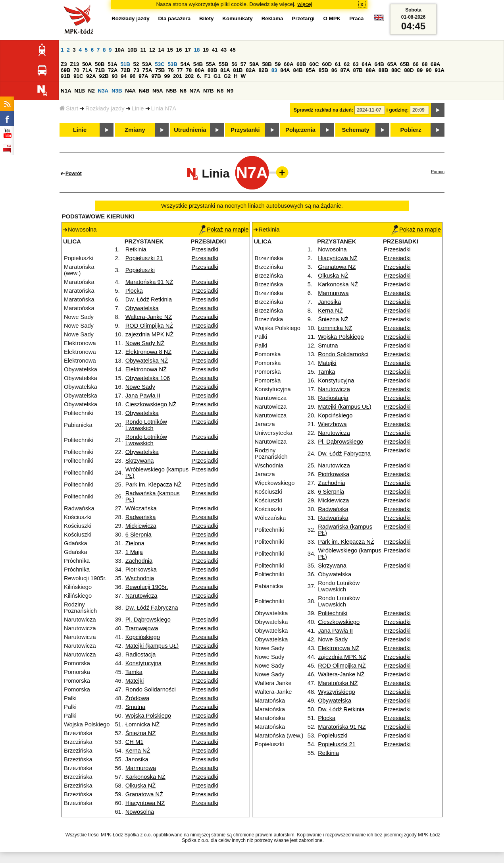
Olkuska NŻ (141, 786)
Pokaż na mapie (224, 230)
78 (189, 70)
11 (143, 50)
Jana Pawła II (143, 396)
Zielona (135, 543)
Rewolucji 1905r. (147, 587)
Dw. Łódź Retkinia (149, 299)
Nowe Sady (140, 387)
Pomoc (438, 172)
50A (87, 64)
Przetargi (303, 18)
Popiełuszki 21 (144, 258)
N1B (80, 91)
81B (238, 70)
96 (133, 76)
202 (189, 76)
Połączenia (300, 130)
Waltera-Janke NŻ (149, 317)
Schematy (355, 130)
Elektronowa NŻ (146, 369)
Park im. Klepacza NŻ (154, 485)
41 (215, 50)
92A (91, 76)
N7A (195, 91)
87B (358, 70)
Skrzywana (140, 461)
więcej (305, 4)
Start (69, 108)
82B (264, 70)
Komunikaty (237, 18)
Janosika (137, 759)
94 (124, 76)
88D (409, 70)
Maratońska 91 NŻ (149, 282)
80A (200, 70)
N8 (220, 91)
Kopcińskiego (143, 637)
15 (170, 50)
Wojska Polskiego (148, 716)
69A (435, 64)
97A (143, 76)
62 (347, 64)
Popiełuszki (140, 270)
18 (197, 50)
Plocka (134, 291)
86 (334, 70)
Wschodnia (140, 578)
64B (379, 64)
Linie (138, 108)
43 (224, 50)
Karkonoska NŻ (145, 777)
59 (278, 64)
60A (289, 64)
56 (234, 64)
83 (274, 70)
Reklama (272, 18)
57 (243, 64)
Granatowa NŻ (144, 794)
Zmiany (135, 130)
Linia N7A (164, 108)
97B (156, 76)
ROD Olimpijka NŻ (149, 326)
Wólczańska (141, 508)
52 (136, 64)
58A (254, 64)
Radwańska (141, 517)
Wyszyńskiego (337, 692)
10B (132, 50)
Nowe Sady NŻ (145, 343)
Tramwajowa (142, 628)
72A (113, 70)
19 (206, 50)
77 (180, 70)
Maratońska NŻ (338, 683)
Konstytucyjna (143, 663)
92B (104, 76)
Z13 (74, 64)
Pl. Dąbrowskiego (148, 620)
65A (392, 64)
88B (383, 70)
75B (160, 70)
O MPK (332, 18)
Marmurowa (141, 768)
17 (188, 50)
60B (301, 64)
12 (152, 50)
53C (160, 64)
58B (267, 64)
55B (223, 64)
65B (405, 64)
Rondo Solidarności (151, 689)
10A (119, 50)
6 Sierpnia (139, 535)
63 (356, 64)
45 (233, 50)
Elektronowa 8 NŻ (148, 352)
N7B (209, 91)
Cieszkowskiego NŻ (151, 404)
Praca (356, 18)
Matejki (135, 681)
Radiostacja (141, 654)
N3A (103, 91)
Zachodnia (139, 561)
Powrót (74, 174)
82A (250, 70)
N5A (158, 91)
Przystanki (245, 130)
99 (167, 76)
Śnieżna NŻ (141, 733)
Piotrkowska (141, 570)
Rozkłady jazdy (105, 108)
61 (338, 64)
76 (171, 70)
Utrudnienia (190, 130)
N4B (144, 91)
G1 (217, 76)
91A (439, 70)
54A (185, 64)
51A (112, 64)
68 (424, 64)
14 (161, 50)
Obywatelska (142, 308)
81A (225, 70)
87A (345, 70)
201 (177, 76)
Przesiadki (205, 249)
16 (179, 50)
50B (100, 64)
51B (125, 64)
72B (125, 70)
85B (323, 70)
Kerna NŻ (138, 751)
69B (65, 70)
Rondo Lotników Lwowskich (146, 425)
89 (420, 70)
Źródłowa (137, 698)
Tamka (134, 672)
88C (396, 70)
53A (147, 64)
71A (87, 70)
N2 (91, 91)
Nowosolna (140, 812)
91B (65, 76)
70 (76, 70)
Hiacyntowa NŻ (145, 803)
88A (371, 70)
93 (115, 76)
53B (172, 64)
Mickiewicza (141, 526)
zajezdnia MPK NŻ (149, 334)
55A (211, 64)
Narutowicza (141, 596)
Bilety (206, 18)
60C (314, 64)
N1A (66, 91)
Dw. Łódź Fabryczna (152, 608)
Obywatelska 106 (148, 378)
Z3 (64, 64)
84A (285, 70)
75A (147, 70)
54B (198, 64)
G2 (227, 76)
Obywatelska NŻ (147, 361)
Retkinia (136, 249)
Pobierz (411, 130)
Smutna (136, 707)
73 (136, 70)
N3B (117, 91)
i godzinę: (398, 110)
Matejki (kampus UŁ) (152, 646)
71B (100, 70)
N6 (183, 91)
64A (366, 64)
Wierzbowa (332, 424)
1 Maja (134, 552)
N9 (230, 91)
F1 (208, 76)
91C (78, 76)
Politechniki (333, 613)
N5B (171, 91)
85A (311, 70)
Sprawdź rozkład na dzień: (323, 110)
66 (416, 64)
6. (199, 76)
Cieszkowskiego (339, 622)
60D (327, 64)
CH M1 (135, 742)
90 (429, 70)
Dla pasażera (175, 18)
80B (212, 70)
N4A (130, 91)
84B (298, 70)
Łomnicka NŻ (142, 724)
